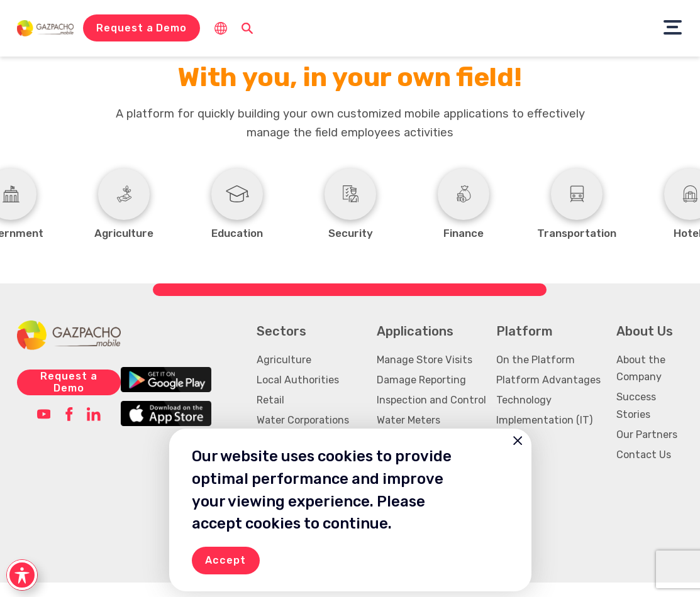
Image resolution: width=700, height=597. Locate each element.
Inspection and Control (431, 414)
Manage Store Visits (425, 374)
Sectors (281, 346)
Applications (415, 346)
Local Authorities (298, 394)
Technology (524, 414)
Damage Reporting (421, 394)
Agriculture (284, 374)
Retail (270, 414)
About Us (645, 346)
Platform (525, 346)
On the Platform (536, 374)
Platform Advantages (548, 394)
